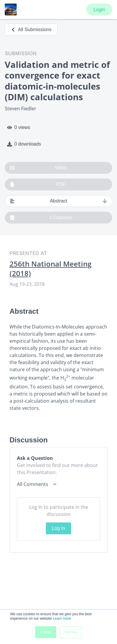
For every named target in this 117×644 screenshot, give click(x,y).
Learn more (62, 619)
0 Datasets (41, 218)
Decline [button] (71, 632)
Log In (58, 528)
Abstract (58, 201)
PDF (38, 184)
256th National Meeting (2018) (50, 269)
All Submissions (31, 30)
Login (99, 10)
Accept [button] (46, 632)
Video (38, 168)
